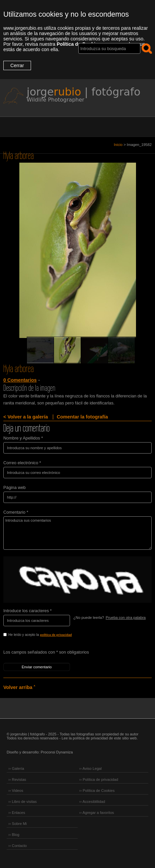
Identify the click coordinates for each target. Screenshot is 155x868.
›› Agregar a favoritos (97, 813)
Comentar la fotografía (82, 417)
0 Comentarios (20, 380)
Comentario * (16, 512)
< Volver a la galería (26, 417)
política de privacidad (56, 635)
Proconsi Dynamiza (57, 752)
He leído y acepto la (54, 635)
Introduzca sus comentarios (77, 533)
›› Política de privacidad (99, 779)
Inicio (118, 145)
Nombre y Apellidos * (23, 438)
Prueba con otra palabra (126, 618)
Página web (14, 487)
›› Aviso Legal (91, 768)
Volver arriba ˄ (19, 687)
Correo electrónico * (22, 463)
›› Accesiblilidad (92, 802)
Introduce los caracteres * (27, 611)
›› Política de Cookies (97, 791)
